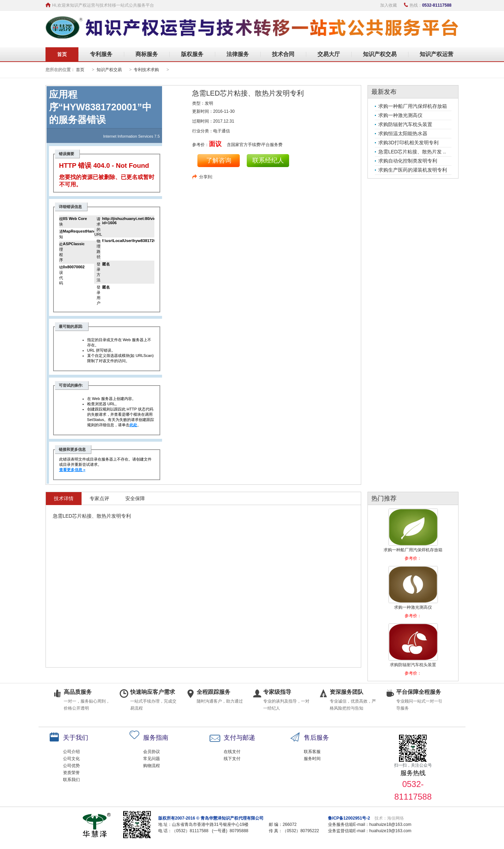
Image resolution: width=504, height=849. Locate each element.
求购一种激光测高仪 (400, 115)
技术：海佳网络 (389, 818)
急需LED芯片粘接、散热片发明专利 (248, 93)
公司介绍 (71, 752)
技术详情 (64, 498)
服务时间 (312, 759)
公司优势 (71, 766)
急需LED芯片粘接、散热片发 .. (412, 152)
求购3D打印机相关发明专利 (408, 143)
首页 (62, 54)
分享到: (206, 177)
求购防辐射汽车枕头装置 (405, 124)
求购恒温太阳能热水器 (403, 133)
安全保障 (135, 498)
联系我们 (71, 780)
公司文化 (71, 759)
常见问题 (152, 759)
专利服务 (101, 54)
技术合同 (283, 54)
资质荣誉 (71, 773)
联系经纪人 (268, 160)
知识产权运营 (436, 54)
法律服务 (238, 54)
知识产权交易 (380, 54)
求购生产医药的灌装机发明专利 (413, 170)
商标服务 (147, 54)
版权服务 (192, 54)
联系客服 (312, 752)
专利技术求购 (146, 70)
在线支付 (232, 752)
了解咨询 (219, 160)
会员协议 (152, 752)
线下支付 (232, 759)
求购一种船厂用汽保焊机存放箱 (413, 106)
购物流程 (152, 766)
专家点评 (99, 498)
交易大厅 (329, 54)
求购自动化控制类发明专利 (408, 161)
